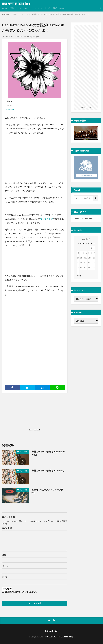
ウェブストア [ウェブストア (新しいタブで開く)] (47, 219)
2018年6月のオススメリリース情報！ (47, 491)
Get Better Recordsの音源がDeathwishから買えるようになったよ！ (65, 14)
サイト (5, 577)
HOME (7, 14)
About (5, 8)
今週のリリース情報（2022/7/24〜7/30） (48, 453)
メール (5, 566)
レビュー (28, 8)
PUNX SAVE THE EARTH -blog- (16, 4)
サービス (38, 8)
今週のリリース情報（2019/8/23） (48, 470)
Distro (62, 8)
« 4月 (79, 276)
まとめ (47, 8)
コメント (7, 528)
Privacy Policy (52, 631)
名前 (4, 555)
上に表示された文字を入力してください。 (20, 592)
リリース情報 (32, 14)
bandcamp (10, 109)
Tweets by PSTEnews (83, 218)
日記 (55, 8)
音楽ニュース (16, 8)
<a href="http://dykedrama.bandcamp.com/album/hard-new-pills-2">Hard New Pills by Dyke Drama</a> (35, 255)
